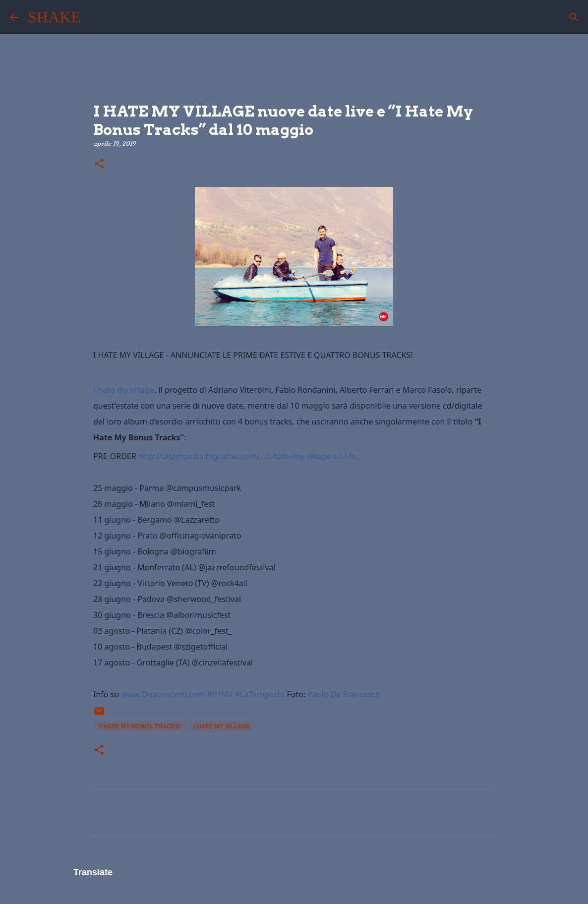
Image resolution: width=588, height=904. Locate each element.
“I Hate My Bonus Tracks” (140, 726)
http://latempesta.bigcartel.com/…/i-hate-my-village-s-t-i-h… (250, 456)
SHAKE (54, 17)
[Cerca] (95, 17)
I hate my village (124, 390)
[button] (99, 164)
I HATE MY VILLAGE (222, 726)
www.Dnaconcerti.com (163, 694)
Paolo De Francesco (344, 694)
